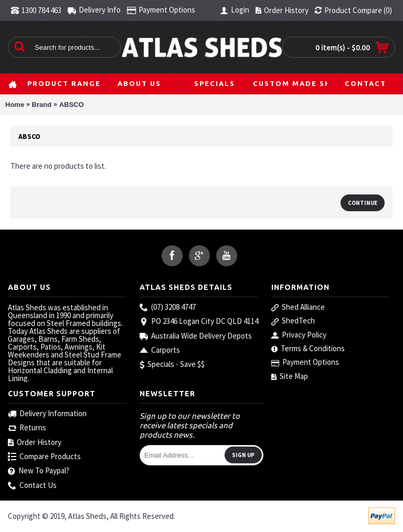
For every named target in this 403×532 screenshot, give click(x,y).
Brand (42, 105)
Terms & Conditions (308, 349)
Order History (35, 443)
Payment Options (305, 362)
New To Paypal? (39, 471)
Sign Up (243, 455)
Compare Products (44, 457)
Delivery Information (47, 414)
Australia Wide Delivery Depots (196, 336)
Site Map (290, 376)
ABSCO (72, 105)
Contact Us (32, 486)
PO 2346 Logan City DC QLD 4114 (199, 322)
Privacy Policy (299, 335)
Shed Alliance (298, 307)
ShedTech (293, 321)
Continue (363, 203)
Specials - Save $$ (172, 365)
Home (15, 105)
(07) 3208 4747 (168, 307)
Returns (27, 428)
